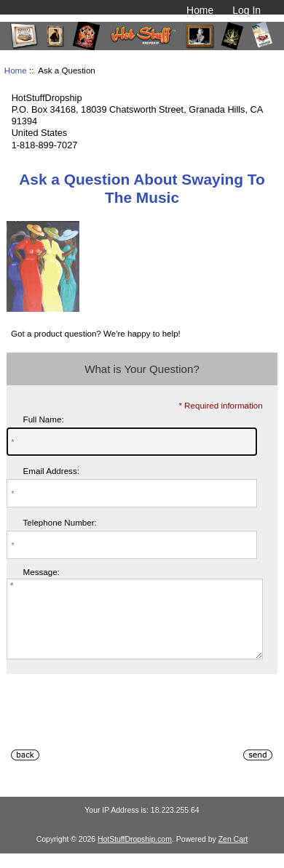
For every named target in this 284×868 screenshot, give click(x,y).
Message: (42, 572)
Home (200, 10)
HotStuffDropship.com (135, 855)
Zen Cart (233, 855)
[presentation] (117, 732)
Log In (246, 10)
